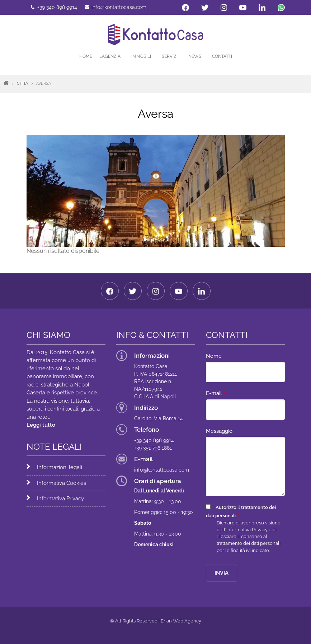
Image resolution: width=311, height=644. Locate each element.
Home (86, 56)
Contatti (222, 56)
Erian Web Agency (181, 621)
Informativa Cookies (62, 483)
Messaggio (219, 431)
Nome (214, 356)
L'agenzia (110, 56)
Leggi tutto (41, 425)
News (195, 56)
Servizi (170, 56)
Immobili (141, 56)
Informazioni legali (60, 467)
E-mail (214, 393)
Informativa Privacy (61, 499)
